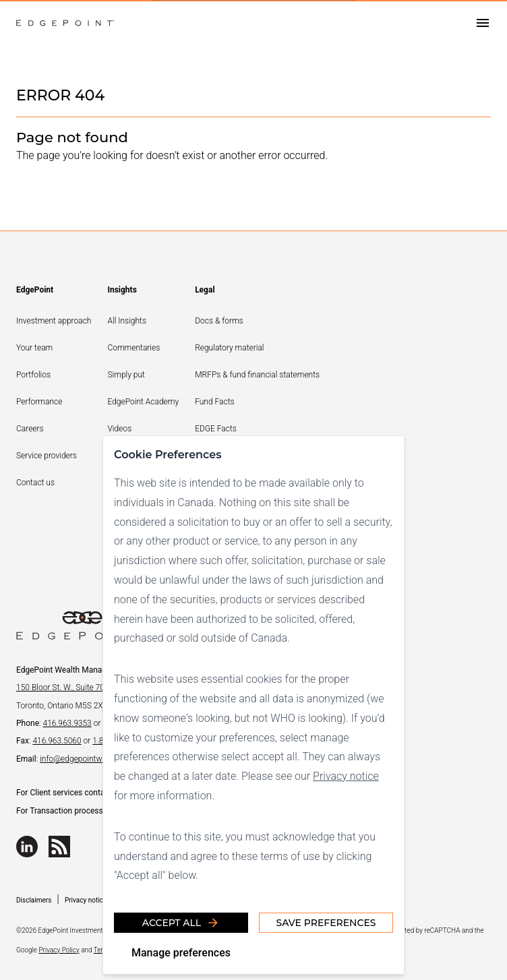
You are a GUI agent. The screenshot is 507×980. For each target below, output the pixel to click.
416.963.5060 (57, 741)
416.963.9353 (67, 723)
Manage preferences (181, 953)
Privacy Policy (59, 950)
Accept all (181, 923)
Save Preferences (326, 923)
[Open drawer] (483, 23)
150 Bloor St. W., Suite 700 (63, 687)
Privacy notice (346, 776)
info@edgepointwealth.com (88, 759)
